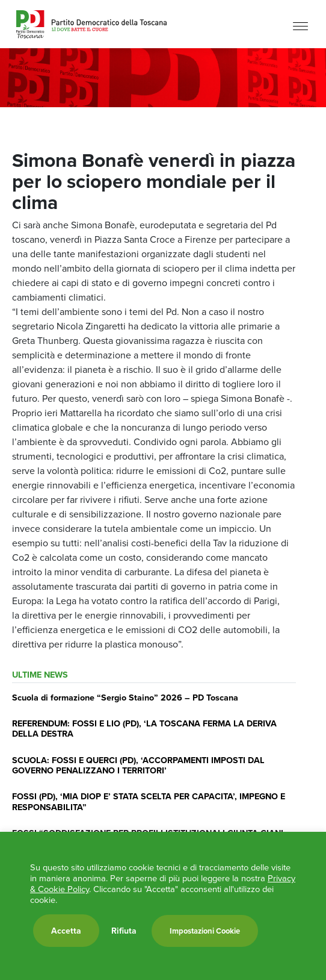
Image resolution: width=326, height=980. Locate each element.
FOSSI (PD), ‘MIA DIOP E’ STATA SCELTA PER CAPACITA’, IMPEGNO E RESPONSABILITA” (149, 801)
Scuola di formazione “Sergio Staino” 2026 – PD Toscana (125, 697)
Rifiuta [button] (124, 931)
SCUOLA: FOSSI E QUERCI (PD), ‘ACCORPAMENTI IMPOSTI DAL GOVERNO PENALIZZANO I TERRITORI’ (138, 765)
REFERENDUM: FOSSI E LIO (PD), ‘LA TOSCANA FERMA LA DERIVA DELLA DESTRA (144, 728)
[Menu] (300, 26)
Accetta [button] (66, 931)
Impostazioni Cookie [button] (205, 931)
